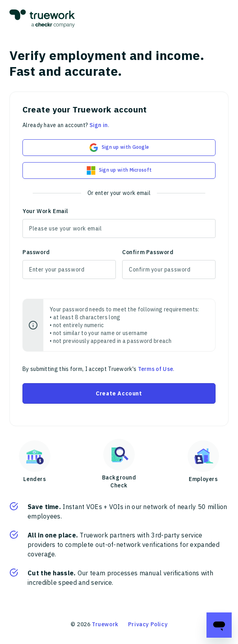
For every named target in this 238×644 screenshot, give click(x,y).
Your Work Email (45, 211)
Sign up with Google (119, 148)
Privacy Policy (148, 624)
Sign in (99, 125)
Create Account (119, 393)
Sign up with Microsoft (119, 170)
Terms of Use (156, 369)
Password (36, 252)
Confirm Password (148, 252)
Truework (105, 624)
